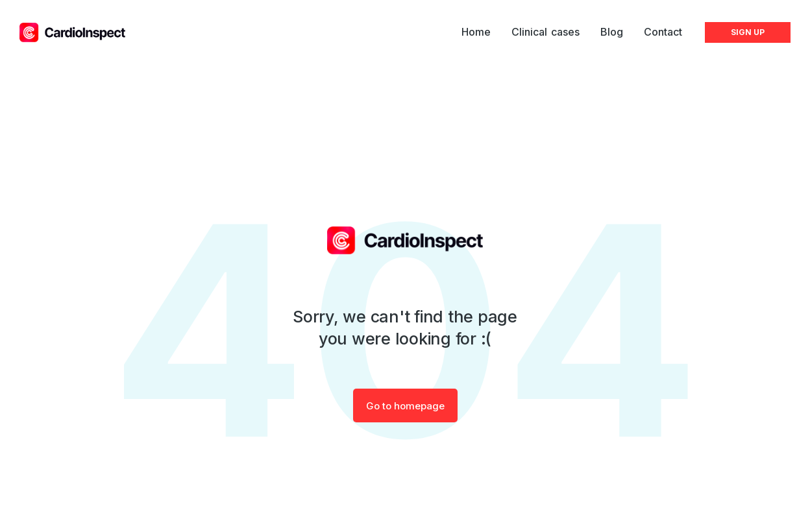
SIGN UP (748, 32)
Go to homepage (405, 406)
